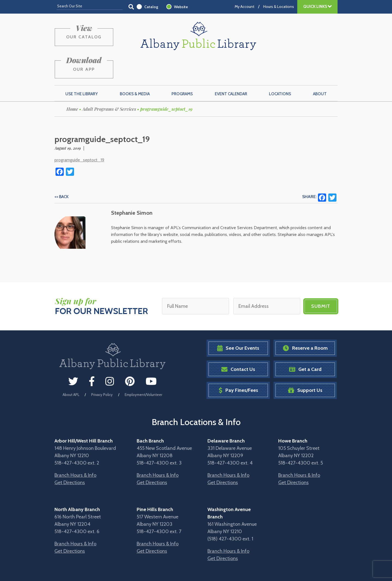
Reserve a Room (305, 323)
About (320, 68)
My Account (244, 7)
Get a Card (305, 344)
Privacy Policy (102, 369)
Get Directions (70, 457)
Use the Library (82, 68)
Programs (182, 68)
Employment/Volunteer (143, 369)
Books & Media (135, 68)
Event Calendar (231, 68)
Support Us (305, 365)
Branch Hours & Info (75, 450)
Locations (280, 68)
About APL (71, 369)
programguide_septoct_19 (79, 134)
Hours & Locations (279, 7)
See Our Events (238, 323)
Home (72, 83)
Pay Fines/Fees (238, 365)
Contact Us (238, 344)
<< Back (62, 171)
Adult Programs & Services (109, 83)
